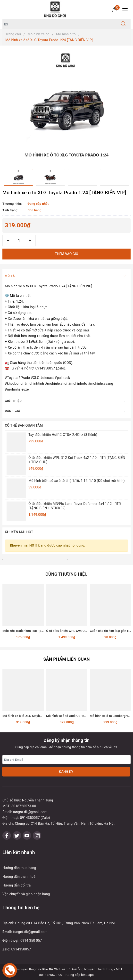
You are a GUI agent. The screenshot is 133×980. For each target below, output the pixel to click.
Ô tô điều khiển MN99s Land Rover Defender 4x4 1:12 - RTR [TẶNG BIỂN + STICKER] (75, 506)
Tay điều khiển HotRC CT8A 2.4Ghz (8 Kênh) (63, 435)
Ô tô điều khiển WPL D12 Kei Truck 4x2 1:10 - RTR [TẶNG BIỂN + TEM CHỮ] (77, 460)
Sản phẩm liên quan (66, 659)
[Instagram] (37, 835)
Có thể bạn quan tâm (24, 425)
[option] (66, 107)
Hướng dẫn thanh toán (20, 877)
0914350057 (21, 949)
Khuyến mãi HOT (19, 532)
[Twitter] (17, 835)
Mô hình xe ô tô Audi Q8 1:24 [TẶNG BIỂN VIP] (79, 716)
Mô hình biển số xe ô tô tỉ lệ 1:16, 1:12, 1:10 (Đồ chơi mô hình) (77, 481)
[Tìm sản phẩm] (59, 24)
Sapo (90, 975)
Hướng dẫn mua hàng (19, 868)
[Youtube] (27, 835)
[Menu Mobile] (126, 10)
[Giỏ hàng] (115, 9)
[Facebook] (7, 835)
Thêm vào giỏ (66, 254)
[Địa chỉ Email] (66, 760)
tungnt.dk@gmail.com (30, 932)
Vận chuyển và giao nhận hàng (26, 894)
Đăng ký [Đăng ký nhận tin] (66, 772)
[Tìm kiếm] (123, 24)
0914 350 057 (31, 941)
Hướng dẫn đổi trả (17, 885)
